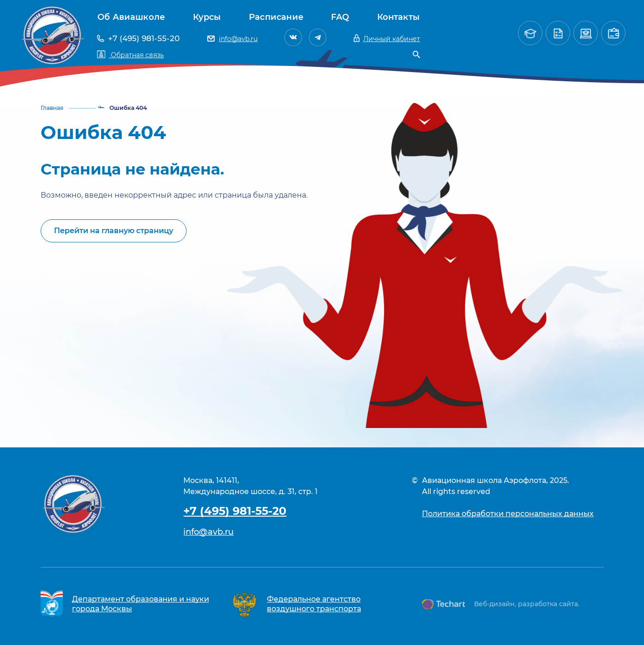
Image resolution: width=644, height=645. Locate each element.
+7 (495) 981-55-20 (235, 511)
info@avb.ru (208, 532)
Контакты (398, 17)
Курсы (207, 17)
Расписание (276, 17)
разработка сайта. (549, 604)
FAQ (340, 17)
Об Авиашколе (131, 17)
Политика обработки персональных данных (508, 514)
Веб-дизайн (494, 604)
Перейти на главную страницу (114, 231)
